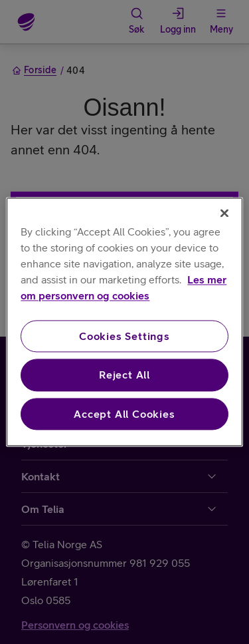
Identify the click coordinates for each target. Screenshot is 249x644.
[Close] (224, 213)
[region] (124, 322)
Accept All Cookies (124, 414)
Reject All (124, 375)
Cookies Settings (124, 336)
